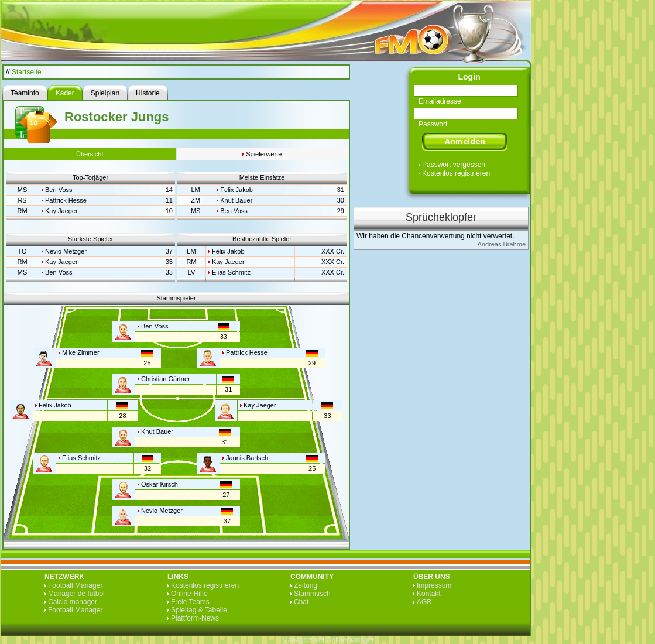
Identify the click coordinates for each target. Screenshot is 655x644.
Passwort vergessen (454, 165)
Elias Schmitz (231, 272)
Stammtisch (312, 594)
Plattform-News (195, 618)
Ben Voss (59, 190)
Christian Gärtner (166, 379)
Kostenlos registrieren (456, 173)
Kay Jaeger (61, 211)
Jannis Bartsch (247, 458)
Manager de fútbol (76, 594)
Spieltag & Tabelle (199, 610)
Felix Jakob (236, 190)
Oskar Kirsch (160, 484)
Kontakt (429, 594)
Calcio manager (73, 602)
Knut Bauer (236, 200)
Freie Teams (190, 602)
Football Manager (75, 585)
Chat (301, 602)
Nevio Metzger (66, 251)
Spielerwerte (264, 154)
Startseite (27, 72)
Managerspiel (303, 640)
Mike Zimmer (81, 352)
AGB (424, 602)
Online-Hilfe (189, 594)
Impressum (434, 585)
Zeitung (306, 585)
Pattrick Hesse (66, 200)
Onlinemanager (350, 640)
